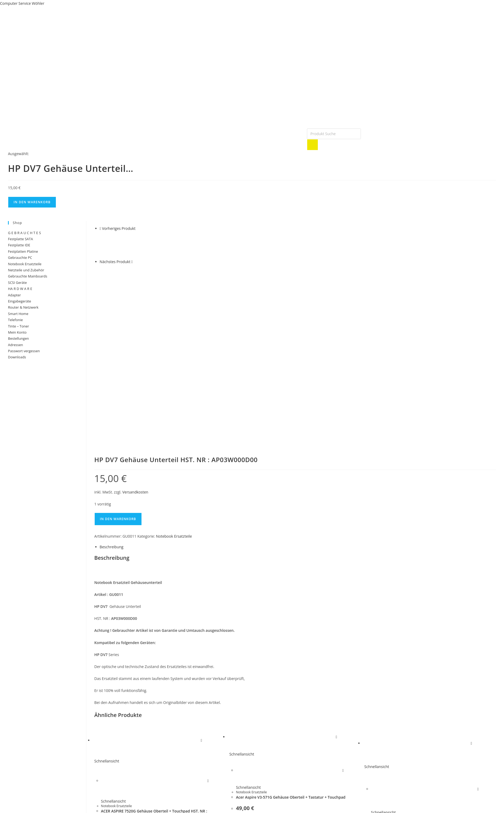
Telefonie (15, 320)
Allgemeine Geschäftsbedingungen (33, 771)
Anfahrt (135, 782)
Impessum (138, 767)
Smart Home (18, 314)
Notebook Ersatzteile (174, 391)
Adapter (14, 295)
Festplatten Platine (23, 251)
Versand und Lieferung (22, 767)
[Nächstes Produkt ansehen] (132, 262)
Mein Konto (17, 332)
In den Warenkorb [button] (125, 723)
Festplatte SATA (20, 239)
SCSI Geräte (17, 283)
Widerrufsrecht (16, 778)
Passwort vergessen (24, 351)
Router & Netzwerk (23, 307)
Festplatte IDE (19, 245)
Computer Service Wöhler (22, 3)
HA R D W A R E (20, 289)
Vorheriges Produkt (119, 228)
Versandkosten (135, 347)
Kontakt (136, 778)
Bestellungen (18, 338)
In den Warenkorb (32, 202)
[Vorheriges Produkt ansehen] (100, 228)
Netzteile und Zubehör (26, 270)
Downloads (17, 357)
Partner (135, 775)
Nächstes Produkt (115, 262)
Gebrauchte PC (20, 258)
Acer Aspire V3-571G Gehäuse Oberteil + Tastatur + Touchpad (291, 652)
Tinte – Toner (18, 326)
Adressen (15, 345)
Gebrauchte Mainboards (28, 276)
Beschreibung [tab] (112, 402)
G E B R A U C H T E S (24, 233)
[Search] (313, 145)
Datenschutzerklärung (22, 775)
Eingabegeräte (20, 301)
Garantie (136, 771)
